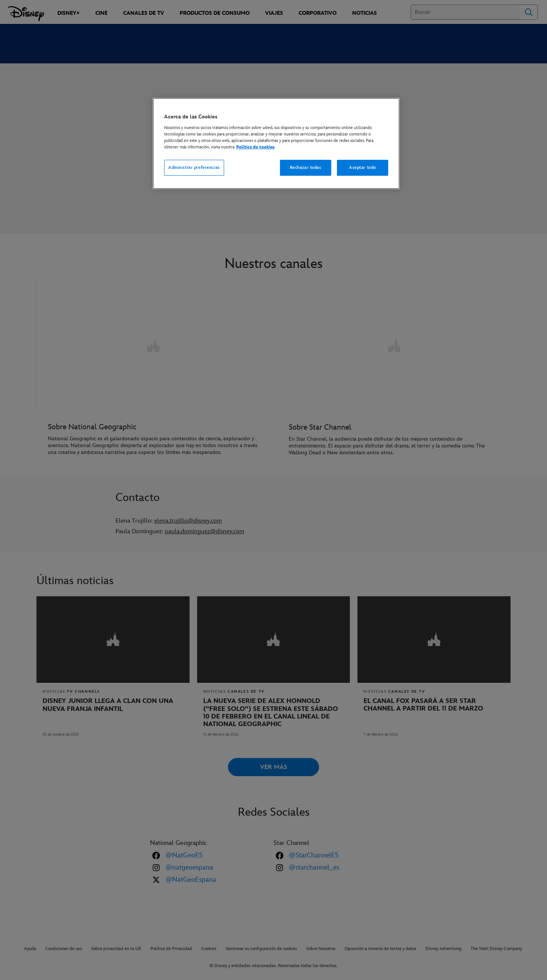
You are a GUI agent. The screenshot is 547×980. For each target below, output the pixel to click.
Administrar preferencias (194, 168)
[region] (276, 143)
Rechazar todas (306, 168)
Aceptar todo (363, 168)
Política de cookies (255, 147)
